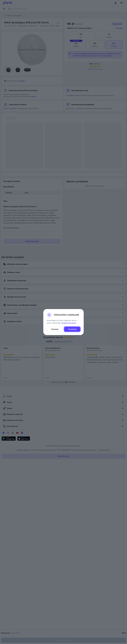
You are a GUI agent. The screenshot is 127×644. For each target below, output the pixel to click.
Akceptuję (72, 329)
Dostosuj (55, 329)
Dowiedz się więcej (69, 323)
